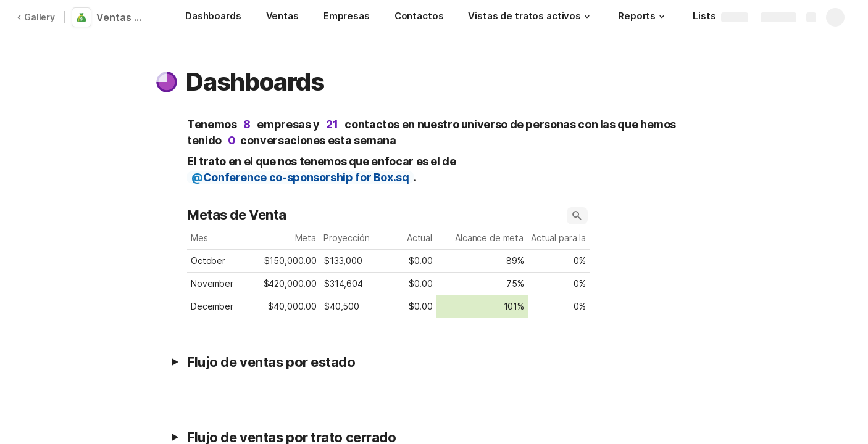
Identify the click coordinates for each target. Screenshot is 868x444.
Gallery (36, 17)
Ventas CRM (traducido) (125, 17)
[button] (587, 17)
